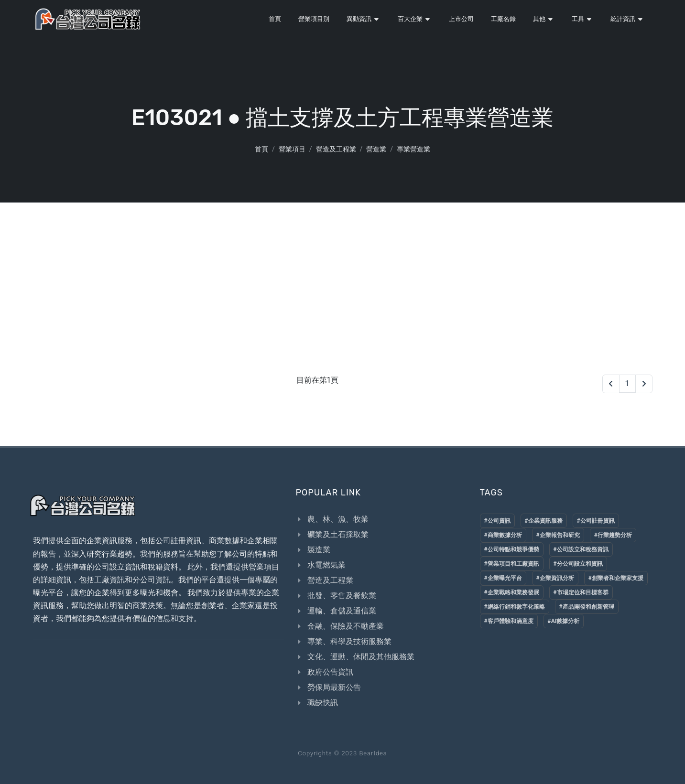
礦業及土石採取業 (338, 534)
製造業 (319, 550)
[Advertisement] (343, 274)
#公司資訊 (497, 521)
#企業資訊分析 (555, 578)
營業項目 (292, 149)
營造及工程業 (336, 149)
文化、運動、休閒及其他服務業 (361, 657)
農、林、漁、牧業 (338, 519)
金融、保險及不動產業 (346, 626)
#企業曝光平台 (503, 578)
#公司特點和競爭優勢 (512, 549)
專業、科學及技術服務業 (349, 641)
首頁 (261, 149)
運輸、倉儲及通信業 (342, 611)
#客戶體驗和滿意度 (509, 621)
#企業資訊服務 (544, 521)
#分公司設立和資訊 (578, 564)
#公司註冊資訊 (596, 521)
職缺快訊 (323, 703)
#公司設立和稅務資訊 (581, 549)
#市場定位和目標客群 (581, 592)
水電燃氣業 (326, 565)
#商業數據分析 (503, 535)
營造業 (376, 149)
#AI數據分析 (564, 621)
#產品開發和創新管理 (587, 607)
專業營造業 (413, 149)
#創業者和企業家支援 (616, 578)
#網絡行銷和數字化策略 (515, 607)
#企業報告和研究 (558, 535)
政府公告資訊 (330, 672)
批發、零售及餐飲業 (342, 596)
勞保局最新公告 (334, 687)
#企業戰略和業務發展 (512, 592)
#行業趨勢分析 (613, 535)
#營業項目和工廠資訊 (512, 564)
